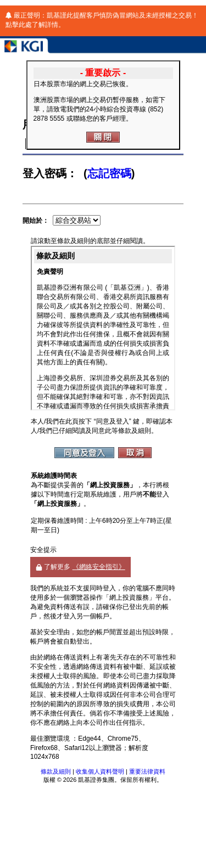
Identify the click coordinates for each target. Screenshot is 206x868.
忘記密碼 (109, 173)
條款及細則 (56, 771)
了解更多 (80, 567)
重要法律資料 (147, 771)
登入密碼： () (79, 173)
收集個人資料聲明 (100, 771)
